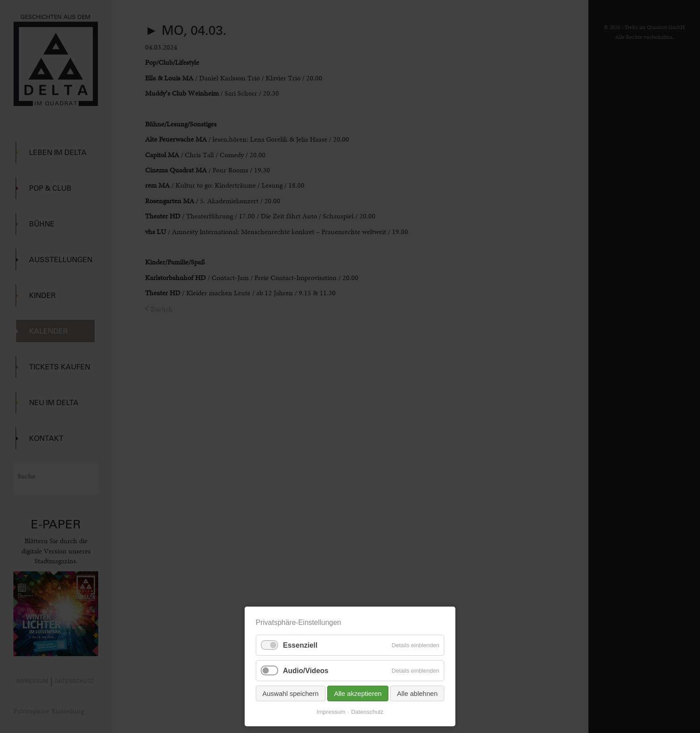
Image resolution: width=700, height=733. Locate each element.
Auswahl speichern (291, 693)
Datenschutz (367, 712)
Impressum (331, 712)
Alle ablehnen (417, 693)
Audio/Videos (306, 671)
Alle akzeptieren (358, 693)
